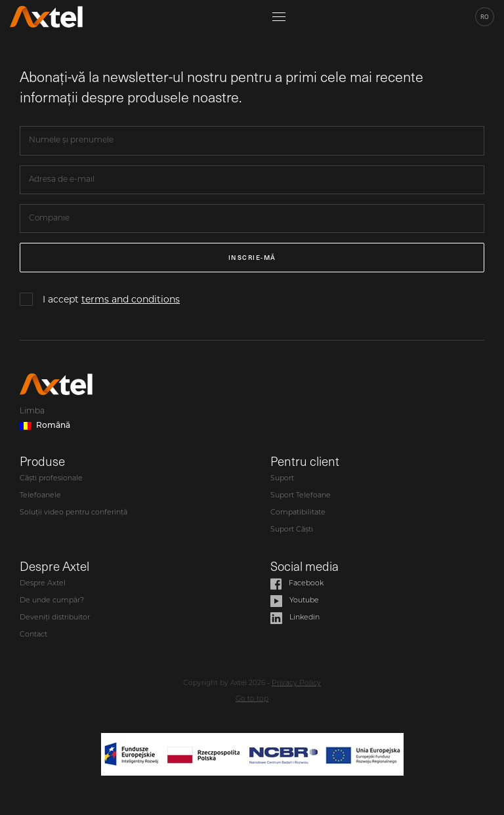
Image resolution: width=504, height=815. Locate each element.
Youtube (295, 601)
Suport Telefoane (301, 496)
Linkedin (295, 618)
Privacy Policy (296, 683)
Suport (282, 479)
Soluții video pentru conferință (73, 513)
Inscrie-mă (252, 257)
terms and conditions (131, 299)
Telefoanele (40, 496)
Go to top (252, 699)
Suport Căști (292, 530)
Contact (33, 635)
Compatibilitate (298, 513)
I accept (111, 299)
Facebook (297, 584)
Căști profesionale (51, 479)
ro (485, 16)
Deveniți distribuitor (55, 618)
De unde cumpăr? (52, 601)
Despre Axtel (43, 584)
